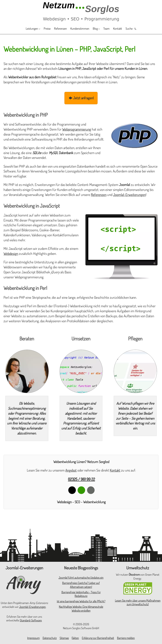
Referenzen (58, 29)
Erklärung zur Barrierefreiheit (98, 638)
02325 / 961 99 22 (81, 479)
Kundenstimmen (81, 29)
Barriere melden (126, 638)
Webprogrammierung (77, 129)
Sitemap (64, 638)
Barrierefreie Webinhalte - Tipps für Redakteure (81, 594)
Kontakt (124, 29)
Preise (42, 29)
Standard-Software (31, 620)
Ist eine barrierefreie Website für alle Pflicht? (81, 601)
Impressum (33, 638)
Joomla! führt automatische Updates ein (81, 578)
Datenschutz (50, 638)
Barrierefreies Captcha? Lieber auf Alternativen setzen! (81, 585)
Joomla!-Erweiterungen (129, 195)
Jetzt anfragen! (81, 98)
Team (111, 29)
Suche (137, 29)
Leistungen (24, 29)
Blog (98, 29)
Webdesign (11, 253)
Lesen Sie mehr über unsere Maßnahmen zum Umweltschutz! (138, 602)
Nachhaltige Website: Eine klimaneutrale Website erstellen (81, 609)
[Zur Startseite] (81, 11)
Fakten (75, 638)
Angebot (71, 470)
